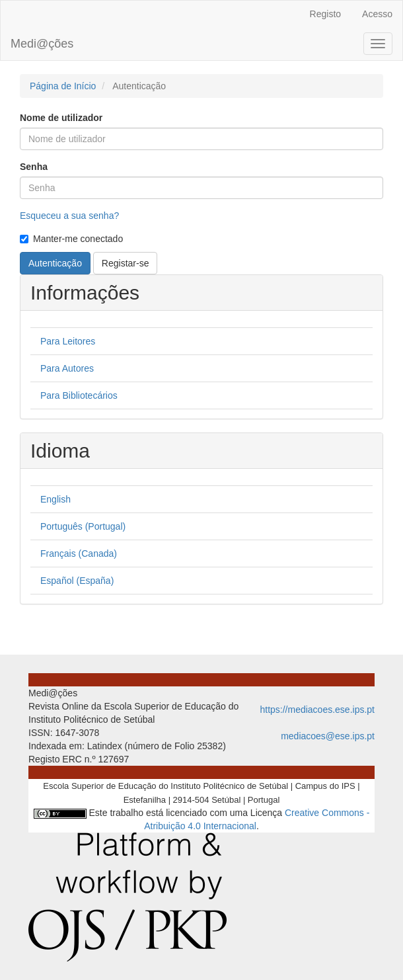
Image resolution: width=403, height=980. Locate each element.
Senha (34, 167)
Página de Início (63, 86)
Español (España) (77, 581)
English (55, 499)
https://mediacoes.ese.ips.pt (317, 710)
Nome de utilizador (61, 118)
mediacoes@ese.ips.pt (328, 736)
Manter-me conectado (71, 239)
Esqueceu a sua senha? (69, 216)
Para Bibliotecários (79, 395)
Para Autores (67, 368)
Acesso (377, 14)
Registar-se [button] (126, 263)
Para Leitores (68, 341)
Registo (325, 14)
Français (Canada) (79, 553)
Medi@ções (42, 44)
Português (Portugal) (83, 526)
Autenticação (55, 263)
